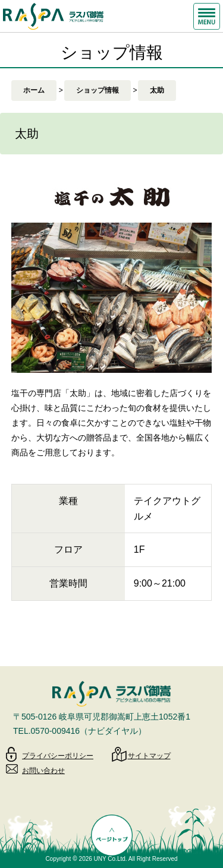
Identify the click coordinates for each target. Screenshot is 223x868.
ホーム (34, 90)
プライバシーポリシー (58, 756)
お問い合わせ (43, 771)
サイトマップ (149, 756)
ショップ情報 (98, 90)
